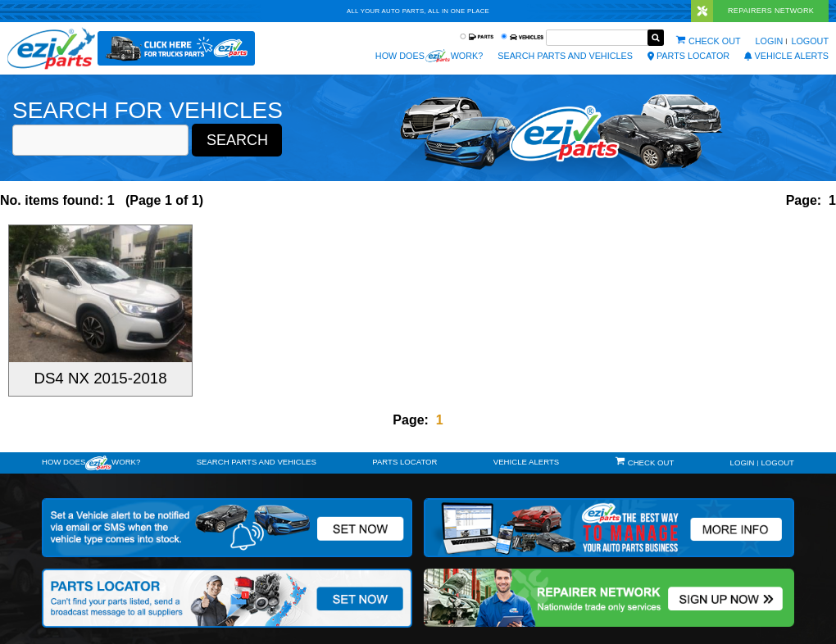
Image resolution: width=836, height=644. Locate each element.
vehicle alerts (786, 56)
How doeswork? (91, 463)
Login (770, 41)
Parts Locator (688, 56)
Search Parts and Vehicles (565, 56)
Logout (810, 41)
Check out (715, 41)
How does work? (429, 56)
